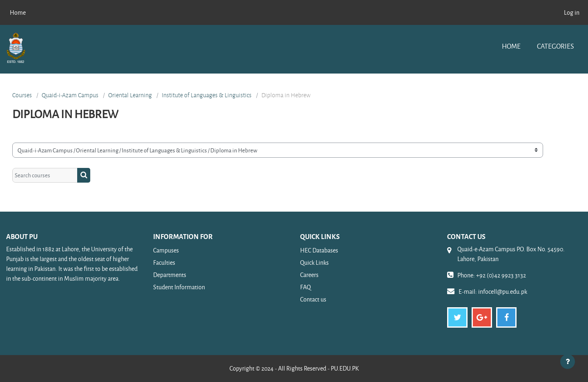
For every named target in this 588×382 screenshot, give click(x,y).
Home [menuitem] (18, 12)
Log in (572, 12)
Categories (555, 46)
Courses (22, 95)
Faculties (164, 262)
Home (511, 46)
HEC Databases (319, 250)
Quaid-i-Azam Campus (70, 95)
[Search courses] (45, 175)
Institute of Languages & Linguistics (207, 95)
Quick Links (314, 262)
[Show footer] (568, 362)
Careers (309, 275)
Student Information (179, 287)
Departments (170, 275)
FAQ (305, 287)
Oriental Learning (130, 95)
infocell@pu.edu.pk (503, 292)
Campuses (166, 250)
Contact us (313, 299)
